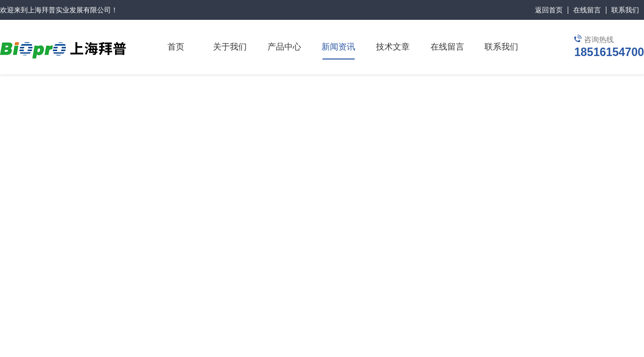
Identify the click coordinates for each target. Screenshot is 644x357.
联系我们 (625, 10)
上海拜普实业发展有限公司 (69, 10)
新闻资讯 (338, 47)
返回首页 (549, 10)
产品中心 (284, 47)
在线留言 (587, 10)
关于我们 (230, 47)
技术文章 (393, 47)
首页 (176, 47)
